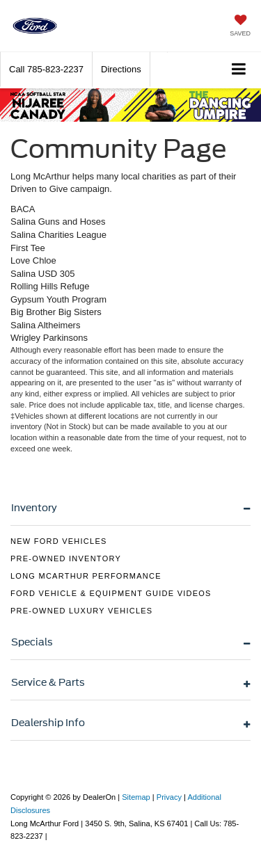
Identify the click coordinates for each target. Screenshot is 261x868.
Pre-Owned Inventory (66, 558)
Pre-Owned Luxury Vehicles (81, 611)
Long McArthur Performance (86, 576)
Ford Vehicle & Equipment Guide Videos (111, 593)
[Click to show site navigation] (239, 70)
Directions (121, 69)
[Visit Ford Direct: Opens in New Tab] (53, 836)
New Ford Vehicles (59, 541)
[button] (46, 69)
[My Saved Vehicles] (240, 27)
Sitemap (136, 797)
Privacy (169, 797)
